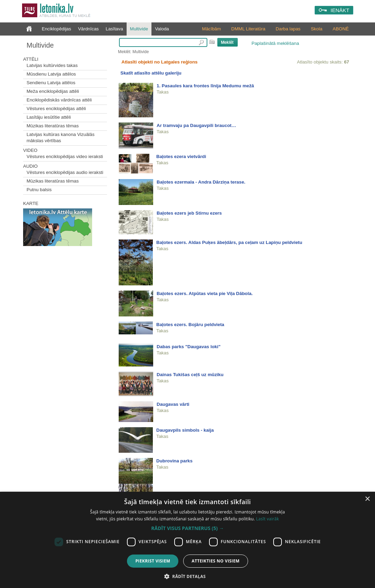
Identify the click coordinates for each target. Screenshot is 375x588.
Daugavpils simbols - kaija (185, 430)
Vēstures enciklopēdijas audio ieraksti (65, 172)
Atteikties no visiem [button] (215, 561)
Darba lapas (288, 29)
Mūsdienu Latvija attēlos (51, 74)
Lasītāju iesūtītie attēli (49, 117)
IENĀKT (340, 10)
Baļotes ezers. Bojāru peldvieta (190, 325)
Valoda (162, 29)
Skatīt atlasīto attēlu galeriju (151, 73)
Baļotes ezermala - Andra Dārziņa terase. (201, 182)
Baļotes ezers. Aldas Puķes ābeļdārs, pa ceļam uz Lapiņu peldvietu (229, 242)
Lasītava (114, 29)
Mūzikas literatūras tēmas (53, 126)
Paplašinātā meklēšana (275, 43)
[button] (187, 528)
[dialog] (187, 540)
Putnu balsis (39, 190)
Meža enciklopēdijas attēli (53, 91)
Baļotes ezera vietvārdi (181, 156)
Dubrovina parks (174, 461)
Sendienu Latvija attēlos (51, 83)
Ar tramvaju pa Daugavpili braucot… (196, 125)
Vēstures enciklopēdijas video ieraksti (65, 156)
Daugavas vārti (173, 404)
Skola (317, 29)
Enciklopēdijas (56, 29)
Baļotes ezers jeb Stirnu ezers (189, 213)
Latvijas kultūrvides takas (52, 65)
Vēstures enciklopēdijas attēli (56, 109)
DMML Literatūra (248, 29)
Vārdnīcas (88, 29)
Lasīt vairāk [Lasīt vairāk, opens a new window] (267, 519)
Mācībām (212, 29)
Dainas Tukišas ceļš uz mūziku (190, 375)
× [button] (367, 499)
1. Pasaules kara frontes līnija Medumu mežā (205, 86)
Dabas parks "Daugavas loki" (189, 347)
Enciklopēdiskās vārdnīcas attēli (59, 100)
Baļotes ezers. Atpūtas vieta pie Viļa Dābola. (205, 293)
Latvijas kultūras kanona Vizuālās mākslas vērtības (61, 138)
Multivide (139, 29)
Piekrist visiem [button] (153, 561)
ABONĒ (341, 29)
